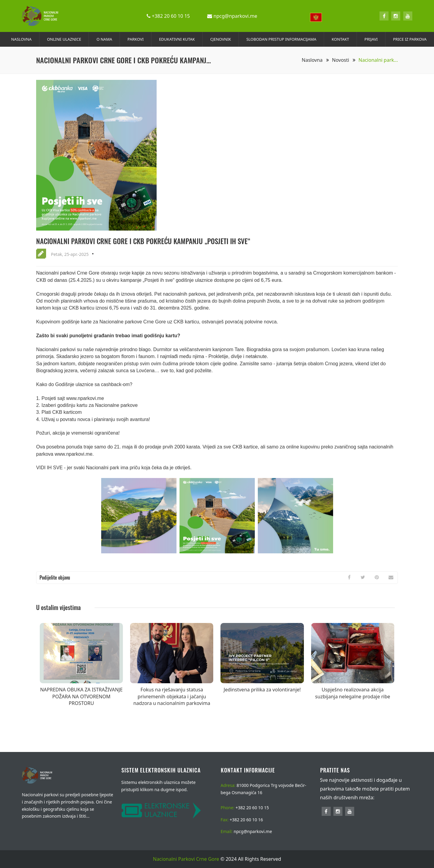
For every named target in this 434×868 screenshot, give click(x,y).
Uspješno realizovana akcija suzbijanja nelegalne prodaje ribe (353, 693)
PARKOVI (136, 39)
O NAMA (104, 39)
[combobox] (318, 16)
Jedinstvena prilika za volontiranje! (262, 690)
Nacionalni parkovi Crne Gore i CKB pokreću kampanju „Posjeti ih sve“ (148, 241)
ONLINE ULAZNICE (64, 39)
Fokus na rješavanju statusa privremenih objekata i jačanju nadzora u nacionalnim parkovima (172, 696)
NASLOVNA (21, 39)
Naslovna (315, 60)
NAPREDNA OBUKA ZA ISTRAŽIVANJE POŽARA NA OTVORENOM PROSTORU (81, 696)
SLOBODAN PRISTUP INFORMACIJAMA (281, 39)
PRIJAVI (371, 39)
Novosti (344, 60)
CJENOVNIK (221, 39)
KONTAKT (340, 39)
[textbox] (318, 17)
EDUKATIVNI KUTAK (177, 39)
